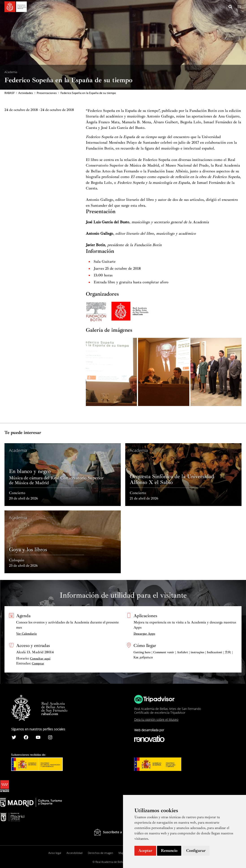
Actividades (26, 93)
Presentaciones (47, 93)
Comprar (38, 664)
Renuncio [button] (169, 851)
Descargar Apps (144, 634)
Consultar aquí (40, 659)
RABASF (10, 93)
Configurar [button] (196, 851)
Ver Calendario (26, 634)
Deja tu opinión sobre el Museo (156, 720)
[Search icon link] (231, 7)
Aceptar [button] (145, 851)
